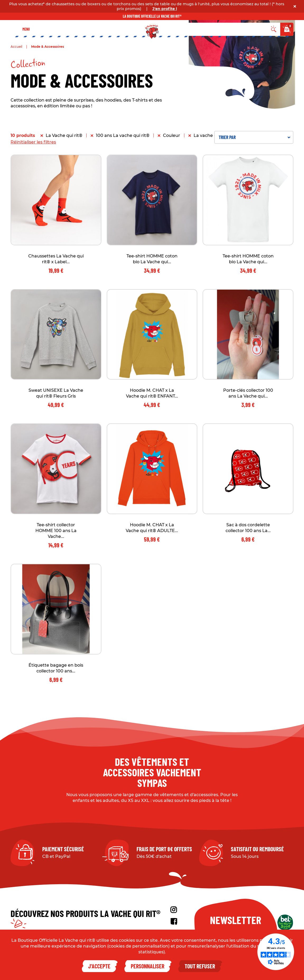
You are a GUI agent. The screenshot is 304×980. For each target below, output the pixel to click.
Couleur (172, 135)
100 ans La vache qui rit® (123, 135)
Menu (26, 29)
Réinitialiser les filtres (33, 142)
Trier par (254, 137)
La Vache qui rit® (64, 135)
